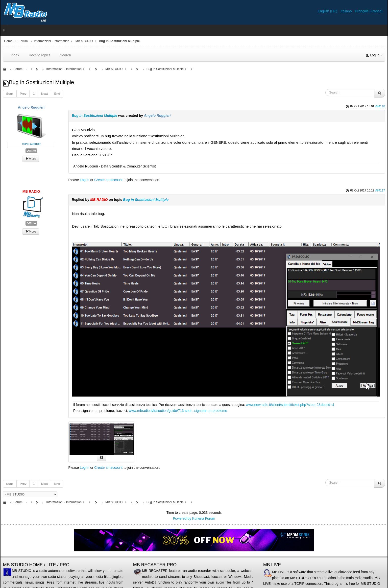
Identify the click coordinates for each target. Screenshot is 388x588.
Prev (23, 94)
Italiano (347, 11)
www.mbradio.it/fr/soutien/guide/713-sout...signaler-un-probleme (178, 411)
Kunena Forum (204, 518)
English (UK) (328, 11)
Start (10, 94)
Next (44, 94)
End (57, 94)
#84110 (380, 106)
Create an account (108, 180)
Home (8, 41)
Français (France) (369, 11)
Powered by (182, 518)
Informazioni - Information (52, 41)
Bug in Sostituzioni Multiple (95, 116)
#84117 (380, 190)
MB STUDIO (84, 41)
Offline (31, 151)
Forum (23, 41)
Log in (85, 180)
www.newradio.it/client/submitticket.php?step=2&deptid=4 (290, 405)
